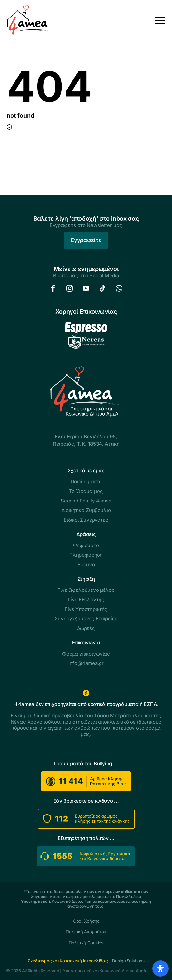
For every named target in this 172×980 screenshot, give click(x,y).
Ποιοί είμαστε (86, 482)
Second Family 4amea (86, 501)
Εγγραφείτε (86, 240)
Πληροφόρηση (86, 555)
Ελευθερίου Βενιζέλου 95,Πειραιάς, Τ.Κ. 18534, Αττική (86, 440)
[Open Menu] (160, 20)
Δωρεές (86, 628)
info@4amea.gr (86, 663)
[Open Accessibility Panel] (160, 969)
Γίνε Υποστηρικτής (86, 609)
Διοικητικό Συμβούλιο (86, 510)
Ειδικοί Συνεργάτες (86, 520)
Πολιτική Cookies (86, 943)
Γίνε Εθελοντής (86, 600)
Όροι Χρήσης (86, 921)
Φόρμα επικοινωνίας (86, 654)
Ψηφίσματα (86, 545)
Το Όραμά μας (86, 491)
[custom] (53, 288)
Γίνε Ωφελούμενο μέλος (86, 590)
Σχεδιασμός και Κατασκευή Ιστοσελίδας (68, 961)
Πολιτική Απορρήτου (86, 932)
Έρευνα (86, 564)
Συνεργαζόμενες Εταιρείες (86, 619)
